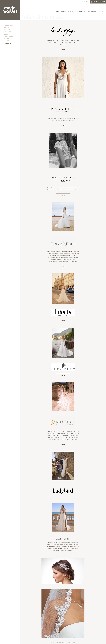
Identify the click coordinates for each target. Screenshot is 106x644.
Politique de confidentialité (58, 642)
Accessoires (8, 43)
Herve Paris (7, 32)
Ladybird (7, 41)
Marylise (7, 27)
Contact (102, 12)
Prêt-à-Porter (92, 12)
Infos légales (72, 642)
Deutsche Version (83, 2)
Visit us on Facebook (98, 2)
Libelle (6, 34)
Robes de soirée (80, 12)
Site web (63, 50)
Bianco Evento (8, 36)
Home (58, 12)
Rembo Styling (8, 25)
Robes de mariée (67, 12)
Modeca (6, 39)
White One (7, 30)
